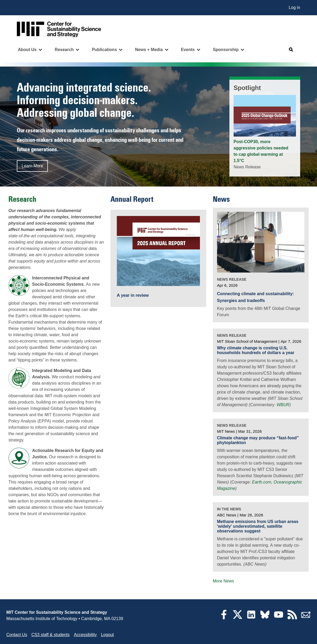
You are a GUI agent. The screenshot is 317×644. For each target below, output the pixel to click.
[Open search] (291, 50)
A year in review (133, 295)
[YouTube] (279, 618)
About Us (27, 50)
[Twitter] (238, 618)
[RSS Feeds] (292, 618)
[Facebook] (224, 618)
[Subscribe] (306, 618)
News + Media (149, 50)
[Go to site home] (59, 29)
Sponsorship (226, 50)
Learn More (32, 166)
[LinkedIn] (251, 618)
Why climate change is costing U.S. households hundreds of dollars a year (256, 350)
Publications (104, 50)
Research (64, 50)
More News (223, 581)
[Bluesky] (265, 618)
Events (188, 50)
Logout (107, 635)
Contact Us (17, 635)
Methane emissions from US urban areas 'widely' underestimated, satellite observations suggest (258, 526)
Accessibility (85, 635)
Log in (294, 7)
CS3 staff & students (51, 635)
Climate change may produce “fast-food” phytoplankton (258, 440)
